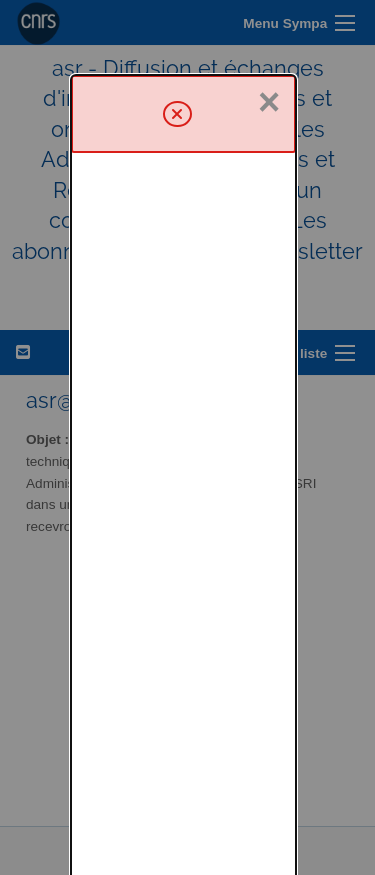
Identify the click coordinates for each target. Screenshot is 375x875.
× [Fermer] (269, 27)
